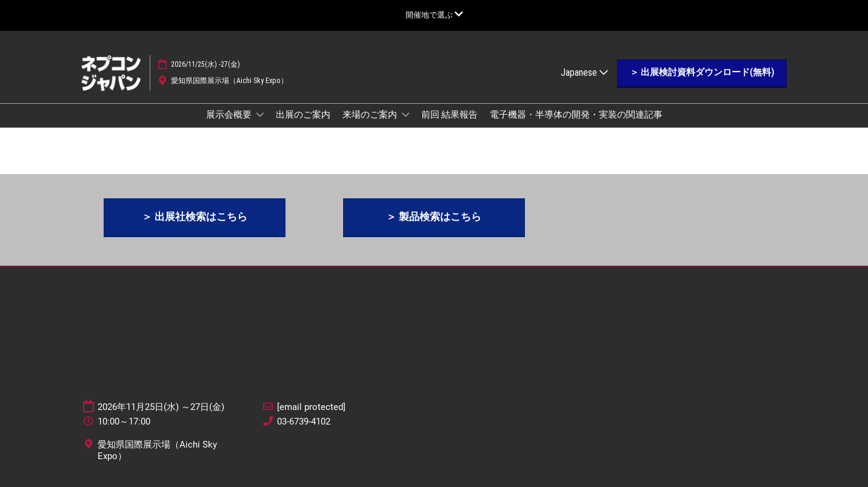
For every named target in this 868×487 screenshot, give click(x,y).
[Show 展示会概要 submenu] (260, 115)
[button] (702, 73)
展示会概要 (230, 115)
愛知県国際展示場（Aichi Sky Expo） (229, 81)
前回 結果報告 (449, 115)
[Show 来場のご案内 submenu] (406, 115)
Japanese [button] (584, 72)
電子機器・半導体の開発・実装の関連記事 (576, 115)
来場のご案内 (371, 115)
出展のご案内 (303, 115)
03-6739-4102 (304, 422)
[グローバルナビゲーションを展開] (434, 15)
